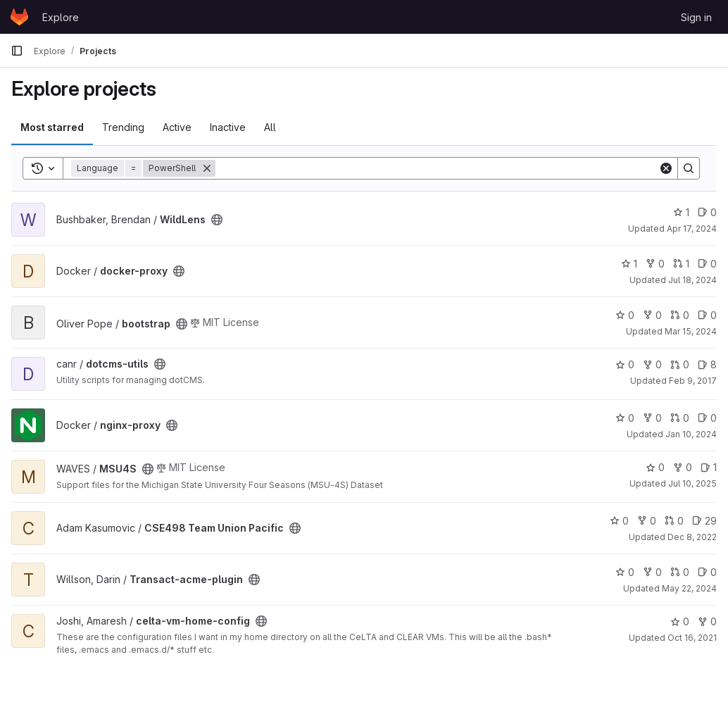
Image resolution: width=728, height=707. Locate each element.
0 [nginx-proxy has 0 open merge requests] (680, 418)
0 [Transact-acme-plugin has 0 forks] (652, 572)
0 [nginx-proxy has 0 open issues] (707, 418)
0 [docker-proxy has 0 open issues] (707, 264)
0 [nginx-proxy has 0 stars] (625, 418)
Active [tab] (177, 127)
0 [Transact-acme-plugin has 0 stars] (625, 572)
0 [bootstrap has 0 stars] (625, 315)
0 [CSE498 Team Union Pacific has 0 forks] (647, 521)
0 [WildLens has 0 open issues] (707, 212)
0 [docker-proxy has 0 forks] (655, 264)
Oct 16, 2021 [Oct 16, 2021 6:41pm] (692, 638)
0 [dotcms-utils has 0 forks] (652, 364)
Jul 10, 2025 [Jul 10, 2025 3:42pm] (692, 483)
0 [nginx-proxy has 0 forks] (652, 418)
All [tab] (270, 127)
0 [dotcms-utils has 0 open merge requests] (680, 364)
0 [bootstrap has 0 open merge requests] (680, 315)
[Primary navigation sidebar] (17, 51)
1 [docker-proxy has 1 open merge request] (681, 264)
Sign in (696, 17)
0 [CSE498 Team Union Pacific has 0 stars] (619, 521)
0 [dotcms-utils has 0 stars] (625, 364)
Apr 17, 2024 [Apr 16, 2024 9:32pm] (692, 229)
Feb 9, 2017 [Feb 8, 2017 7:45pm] (693, 381)
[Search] (437, 168)
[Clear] (666, 168)
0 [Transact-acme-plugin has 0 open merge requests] (680, 572)
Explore (61, 17)
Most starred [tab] (52, 127)
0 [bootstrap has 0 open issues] (707, 315)
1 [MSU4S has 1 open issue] (709, 467)
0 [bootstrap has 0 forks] (652, 315)
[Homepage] (19, 17)
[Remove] (207, 168)
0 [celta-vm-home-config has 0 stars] (680, 621)
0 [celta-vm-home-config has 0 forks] (707, 621)
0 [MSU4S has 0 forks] (683, 467)
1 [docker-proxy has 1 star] (629, 264)
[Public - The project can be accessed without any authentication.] (217, 220)
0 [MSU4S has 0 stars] (655, 467)
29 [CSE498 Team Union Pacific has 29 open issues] (704, 521)
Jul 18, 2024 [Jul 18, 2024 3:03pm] (692, 280)
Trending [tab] (123, 127)
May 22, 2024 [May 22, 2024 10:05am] (689, 588)
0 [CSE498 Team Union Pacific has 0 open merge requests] (674, 521)
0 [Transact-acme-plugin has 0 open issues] (707, 572)
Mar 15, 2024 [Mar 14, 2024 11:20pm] (691, 331)
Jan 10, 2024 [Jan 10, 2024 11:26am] (691, 434)
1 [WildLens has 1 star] (681, 212)
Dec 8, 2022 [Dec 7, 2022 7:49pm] (692, 537)
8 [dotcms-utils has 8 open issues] (707, 364)
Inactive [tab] (228, 127)
